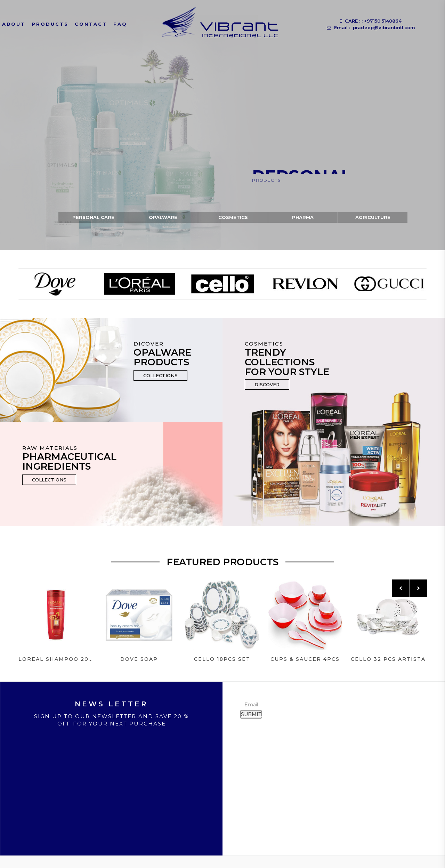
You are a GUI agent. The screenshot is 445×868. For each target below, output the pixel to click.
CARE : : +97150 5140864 (371, 21)
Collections (160, 375)
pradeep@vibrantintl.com (383, 27)
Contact (91, 24)
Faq (120, 24)
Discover (267, 384)
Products (50, 24)
